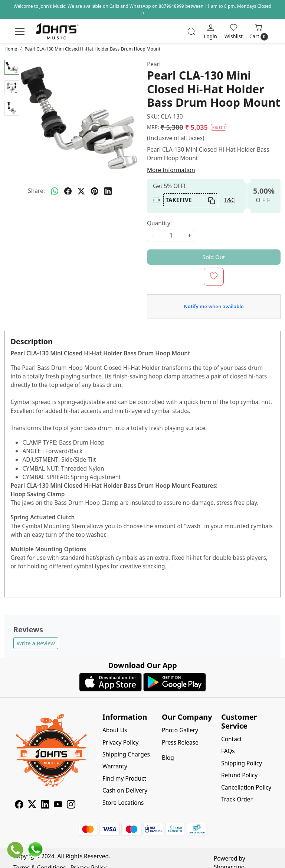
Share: (36, 191)
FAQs (228, 751)
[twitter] (81, 191)
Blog (168, 758)
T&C (230, 200)
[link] (191, 32)
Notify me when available (214, 306)
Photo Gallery (180, 730)
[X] (32, 805)
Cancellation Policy (246, 787)
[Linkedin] (45, 805)
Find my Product (124, 778)
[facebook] (68, 191)
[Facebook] (19, 805)
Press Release (180, 742)
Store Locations (123, 803)
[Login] (210, 31)
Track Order (237, 799)
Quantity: (159, 223)
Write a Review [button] (36, 643)
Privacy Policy (120, 742)
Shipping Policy (242, 763)
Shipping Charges (126, 754)
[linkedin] (108, 191)
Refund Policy (239, 775)
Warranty (115, 766)
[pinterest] (95, 191)
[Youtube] (58, 805)
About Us (115, 730)
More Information (171, 170)
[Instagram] (71, 805)
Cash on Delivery (125, 790)
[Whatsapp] (55, 191)
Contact (232, 739)
